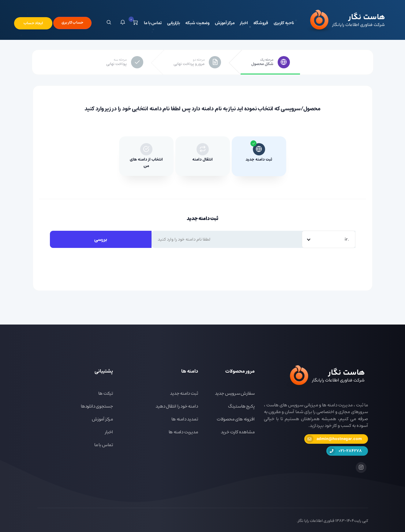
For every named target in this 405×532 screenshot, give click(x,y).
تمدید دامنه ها (185, 419)
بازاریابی (173, 23)
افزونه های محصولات (236, 419)
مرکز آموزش (225, 23)
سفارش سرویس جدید (235, 393)
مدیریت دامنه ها (183, 432)
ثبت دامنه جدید (184, 393)
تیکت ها (106, 393)
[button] (123, 23)
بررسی (101, 239)
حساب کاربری (72, 23)
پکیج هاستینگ (241, 406)
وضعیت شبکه (197, 23)
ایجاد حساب (33, 23)
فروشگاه (261, 23)
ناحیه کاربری (284, 23)
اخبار (244, 23)
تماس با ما (153, 23)
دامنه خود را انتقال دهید (177, 406)
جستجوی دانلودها (97, 406)
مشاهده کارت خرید (238, 432)
